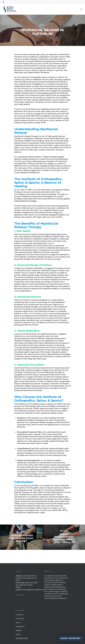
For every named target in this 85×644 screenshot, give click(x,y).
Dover (18, 623)
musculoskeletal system (38, 314)
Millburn (19, 630)
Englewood (20, 626)
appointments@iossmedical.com (30, 590)
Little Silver (20, 619)
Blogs (42, 25)
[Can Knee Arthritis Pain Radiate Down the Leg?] (21, 537)
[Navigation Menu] (81, 9)
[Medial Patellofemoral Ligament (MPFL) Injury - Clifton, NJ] (64, 537)
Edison (18, 634)
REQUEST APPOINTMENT (71, 638)
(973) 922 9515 (31, 583)
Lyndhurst (20, 615)
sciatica (50, 243)
